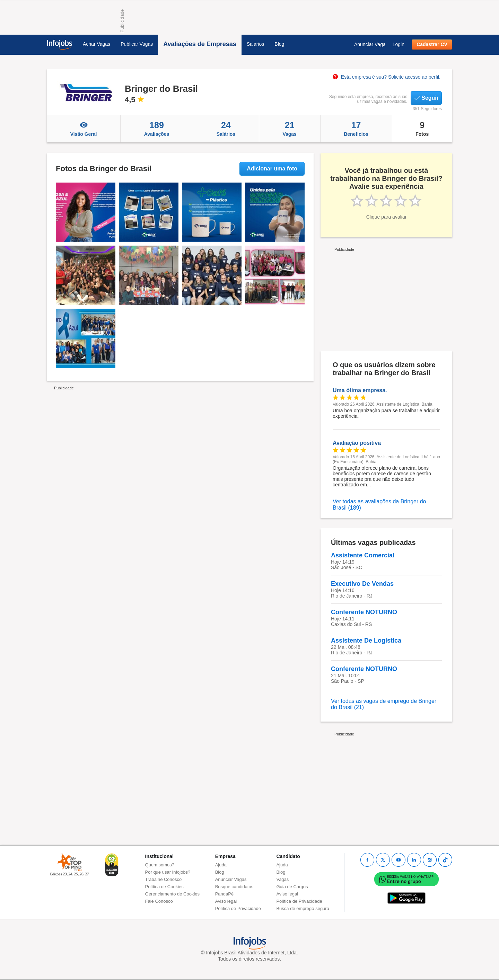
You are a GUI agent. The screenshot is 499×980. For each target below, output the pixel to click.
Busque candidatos (234, 887)
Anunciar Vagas (231, 879)
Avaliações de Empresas (200, 44)
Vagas (290, 129)
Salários (256, 44)
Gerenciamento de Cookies (173, 894)
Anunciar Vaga (370, 44)
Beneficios (356, 129)
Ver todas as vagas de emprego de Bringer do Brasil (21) (384, 704)
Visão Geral (84, 129)
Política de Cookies (164, 887)
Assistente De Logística (366, 641)
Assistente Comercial (363, 555)
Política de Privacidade (238, 908)
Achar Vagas (97, 44)
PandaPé (225, 894)
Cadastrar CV (432, 44)
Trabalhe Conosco (164, 879)
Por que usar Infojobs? (168, 872)
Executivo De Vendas (362, 584)
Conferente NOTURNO (364, 612)
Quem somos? (160, 865)
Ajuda (221, 865)
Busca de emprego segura (303, 908)
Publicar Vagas (137, 44)
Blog (279, 44)
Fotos (422, 129)
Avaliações (157, 129)
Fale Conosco (159, 901)
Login (399, 44)
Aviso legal (226, 901)
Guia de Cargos (292, 887)
